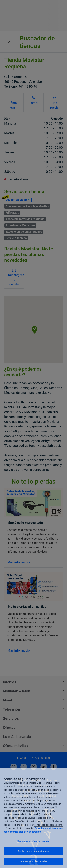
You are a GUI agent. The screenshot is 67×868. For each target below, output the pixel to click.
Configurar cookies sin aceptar (33, 841)
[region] (33, 818)
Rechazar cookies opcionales (33, 851)
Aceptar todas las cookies (34, 861)
